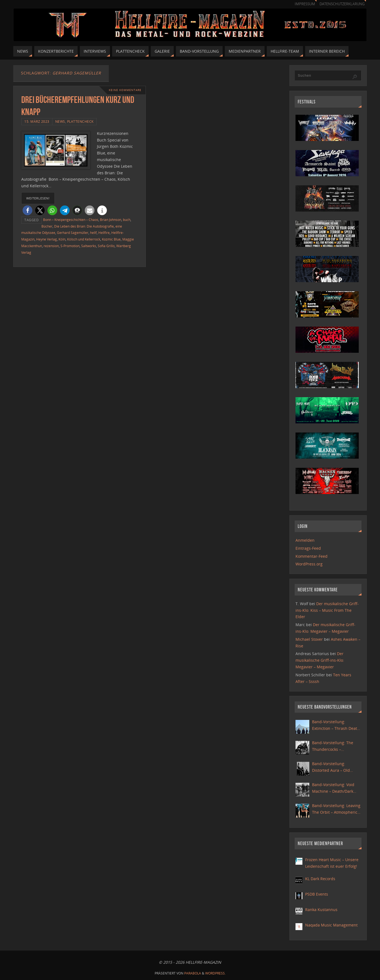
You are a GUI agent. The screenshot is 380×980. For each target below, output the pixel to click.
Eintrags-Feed (308, 548)
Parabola (193, 973)
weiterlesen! (38, 198)
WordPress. (215, 973)
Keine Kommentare (125, 90)
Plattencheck (80, 121)
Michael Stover (309, 639)
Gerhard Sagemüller (73, 233)
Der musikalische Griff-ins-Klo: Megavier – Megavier (320, 660)
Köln (62, 239)
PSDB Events (317, 894)
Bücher (47, 226)
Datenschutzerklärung (342, 4)
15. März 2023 (37, 121)
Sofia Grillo (106, 246)
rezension (51, 246)
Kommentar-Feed (312, 556)
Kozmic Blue (111, 239)
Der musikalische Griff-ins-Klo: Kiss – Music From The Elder (327, 610)
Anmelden (305, 540)
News (60, 121)
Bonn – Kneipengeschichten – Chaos (71, 220)
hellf (93, 233)
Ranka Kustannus (321, 910)
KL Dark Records (320, 879)
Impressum (305, 4)
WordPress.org (309, 564)
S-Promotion (70, 246)
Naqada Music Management (331, 925)
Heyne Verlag (47, 239)
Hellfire (104, 233)
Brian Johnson (111, 220)
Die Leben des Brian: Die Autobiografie (84, 226)
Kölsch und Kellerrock (84, 239)
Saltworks (89, 246)
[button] (27, 210)
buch (127, 220)
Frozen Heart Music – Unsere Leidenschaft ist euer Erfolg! (332, 863)
